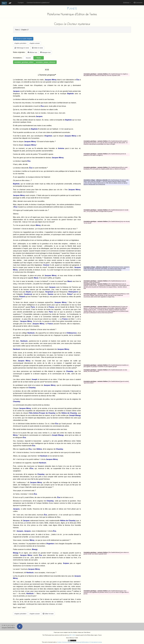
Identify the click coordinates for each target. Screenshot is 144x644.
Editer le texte (37, 48)
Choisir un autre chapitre (23, 39)
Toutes (39, 58)
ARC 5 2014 (72, 635)
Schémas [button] (127, 3)
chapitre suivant (35, 43)
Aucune (28, 58)
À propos (21, 3)
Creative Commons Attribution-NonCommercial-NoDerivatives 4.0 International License (79, 642)
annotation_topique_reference (46, 62)
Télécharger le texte (22, 48)
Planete (72, 8)
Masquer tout (45, 52)
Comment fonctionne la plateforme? (38, 3)
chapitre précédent (20, 43)
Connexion (138, 3)
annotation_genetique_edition (24, 62)
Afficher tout (32, 52)
